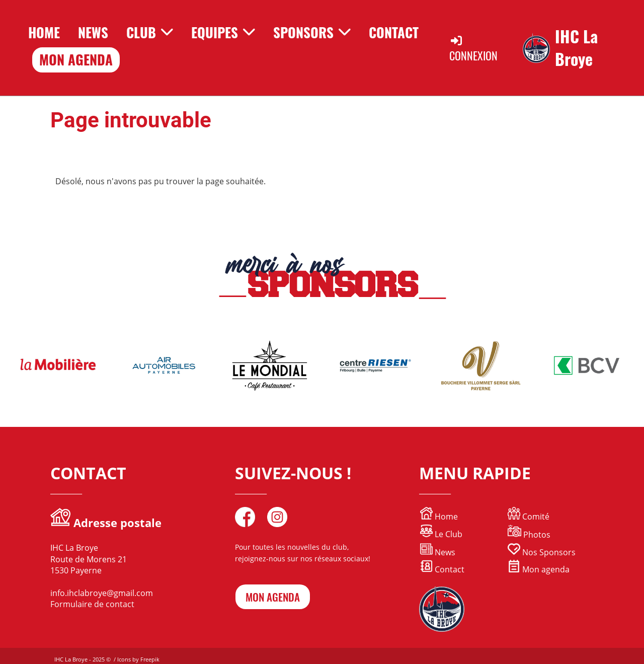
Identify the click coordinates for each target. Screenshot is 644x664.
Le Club (441, 534)
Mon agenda (539, 569)
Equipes (223, 32)
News (93, 32)
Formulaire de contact (92, 604)
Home (44, 32)
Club (150, 32)
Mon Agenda (76, 59)
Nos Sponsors (542, 552)
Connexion (473, 49)
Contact (394, 32)
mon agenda (273, 597)
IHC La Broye (576, 48)
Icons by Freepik (138, 659)
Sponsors (312, 32)
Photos (537, 535)
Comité (529, 517)
